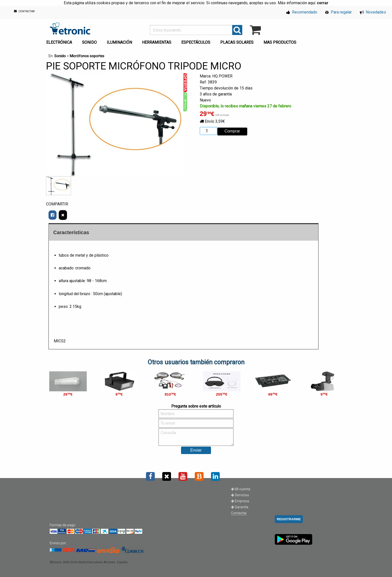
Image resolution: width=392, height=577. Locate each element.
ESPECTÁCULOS (196, 42)
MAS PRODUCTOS (280, 42)
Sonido (60, 56)
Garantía (240, 507)
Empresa (240, 501)
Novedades (373, 12)
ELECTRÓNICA (59, 42)
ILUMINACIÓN (119, 42)
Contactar (239, 513)
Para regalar (338, 12)
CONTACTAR (24, 11)
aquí (312, 3)
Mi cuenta (241, 489)
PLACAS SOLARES (237, 42)
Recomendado (302, 12)
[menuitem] (60, 41)
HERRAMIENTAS (157, 42)
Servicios (240, 495)
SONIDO (89, 42)
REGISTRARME (289, 519)
